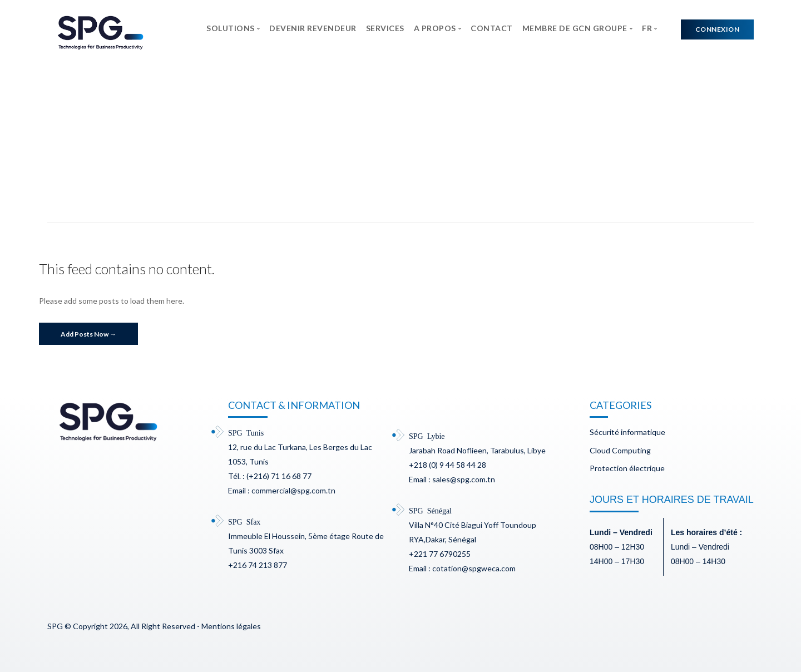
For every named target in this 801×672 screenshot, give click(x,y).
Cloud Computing (620, 450)
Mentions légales (231, 626)
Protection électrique (627, 468)
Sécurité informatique (627, 432)
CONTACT (492, 28)
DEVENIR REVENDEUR (313, 28)
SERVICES (385, 28)
